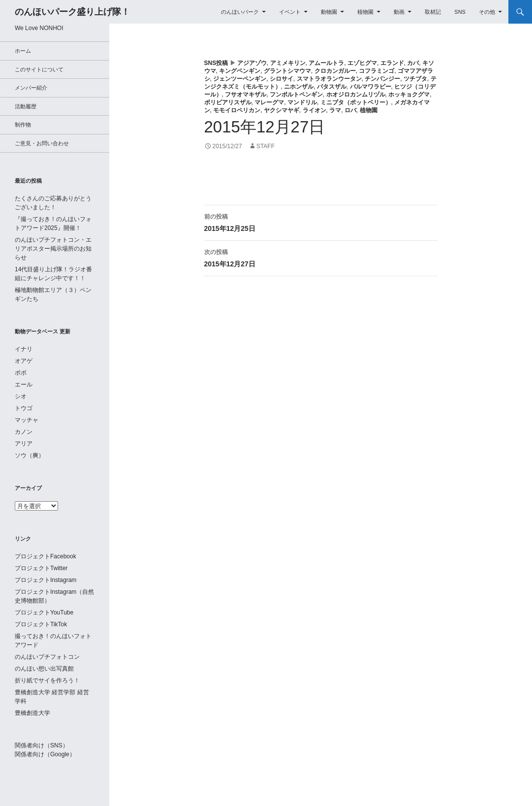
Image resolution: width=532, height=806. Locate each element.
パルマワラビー (371, 87)
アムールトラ (326, 63)
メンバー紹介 (31, 88)
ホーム (23, 51)
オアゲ (24, 361)
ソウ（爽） (30, 455)
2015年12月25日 (321, 222)
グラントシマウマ (287, 71)
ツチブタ (415, 79)
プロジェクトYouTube (44, 613)
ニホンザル (299, 87)
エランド (392, 63)
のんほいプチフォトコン (47, 657)
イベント (290, 12)
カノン (24, 432)
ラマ (335, 110)
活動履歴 (26, 106)
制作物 (23, 125)
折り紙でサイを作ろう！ (47, 680)
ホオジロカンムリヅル (356, 95)
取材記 (433, 12)
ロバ (350, 110)
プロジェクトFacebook (46, 556)
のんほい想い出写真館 (44, 669)
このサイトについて (39, 69)
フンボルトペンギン (296, 95)
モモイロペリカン (237, 110)
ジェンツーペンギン (240, 79)
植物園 (365, 12)
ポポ (21, 373)
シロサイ (282, 79)
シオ (21, 396)
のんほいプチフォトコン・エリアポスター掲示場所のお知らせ (53, 249)
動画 (399, 12)
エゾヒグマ (362, 63)
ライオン (314, 110)
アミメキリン (288, 63)
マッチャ (27, 420)
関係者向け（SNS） (42, 745)
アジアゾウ (252, 63)
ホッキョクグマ (409, 95)
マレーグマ (269, 102)
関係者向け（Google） (45, 754)
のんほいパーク (240, 12)
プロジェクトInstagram (46, 580)
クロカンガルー (335, 71)
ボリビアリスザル (228, 102)
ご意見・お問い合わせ (42, 143)
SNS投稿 (216, 63)
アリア (24, 444)
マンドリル (302, 102)
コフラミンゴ (376, 71)
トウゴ (24, 408)
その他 (487, 12)
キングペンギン (240, 71)
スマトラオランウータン (329, 79)
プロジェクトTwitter (41, 568)
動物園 (329, 12)
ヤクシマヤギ (282, 110)
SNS (460, 12)
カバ (413, 63)
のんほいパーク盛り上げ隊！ (72, 12)
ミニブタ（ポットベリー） (356, 102)
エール (24, 385)
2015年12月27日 (321, 257)
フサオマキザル (246, 95)
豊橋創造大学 (32, 713)
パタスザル (332, 87)
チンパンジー (382, 79)
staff (266, 146)
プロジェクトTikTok (41, 624)
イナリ (24, 349)
